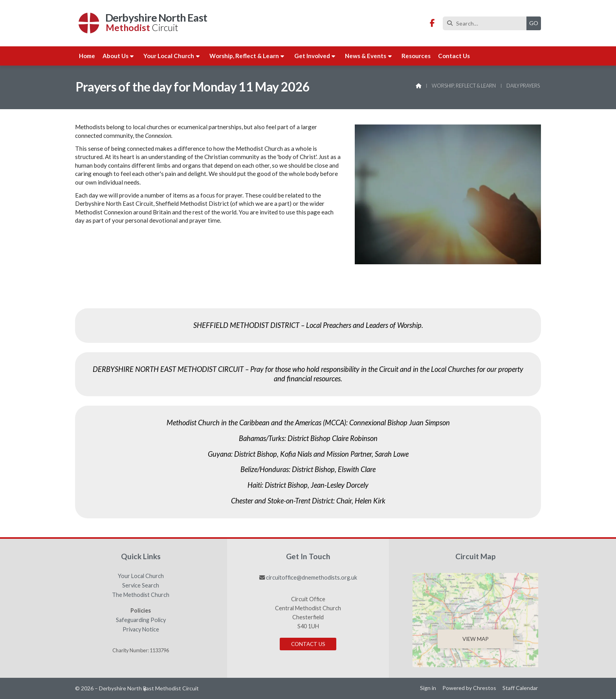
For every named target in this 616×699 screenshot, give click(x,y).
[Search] (487, 23)
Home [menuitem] (87, 56)
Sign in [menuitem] (428, 688)
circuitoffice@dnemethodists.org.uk (312, 577)
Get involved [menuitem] (312, 56)
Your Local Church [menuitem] (169, 56)
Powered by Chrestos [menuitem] (469, 688)
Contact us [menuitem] (454, 56)
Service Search (141, 586)
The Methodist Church (141, 595)
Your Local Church (141, 576)
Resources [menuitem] (416, 56)
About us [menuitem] (115, 56)
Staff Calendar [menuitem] (520, 688)
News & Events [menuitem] (366, 56)
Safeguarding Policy (141, 620)
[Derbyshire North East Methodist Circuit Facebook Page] (432, 23)
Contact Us (308, 644)
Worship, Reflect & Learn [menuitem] (244, 56)
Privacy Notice (141, 629)
